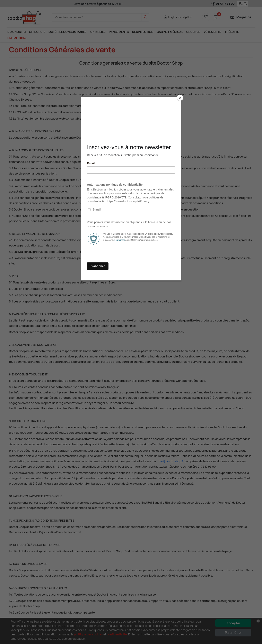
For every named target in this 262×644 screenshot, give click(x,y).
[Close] (180, 98)
